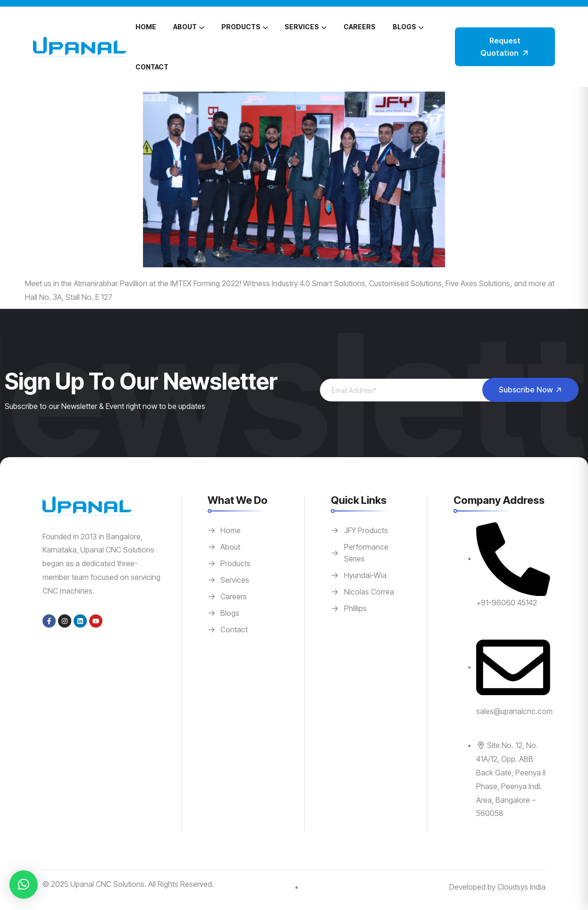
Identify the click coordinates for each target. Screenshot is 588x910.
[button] (24, 884)
